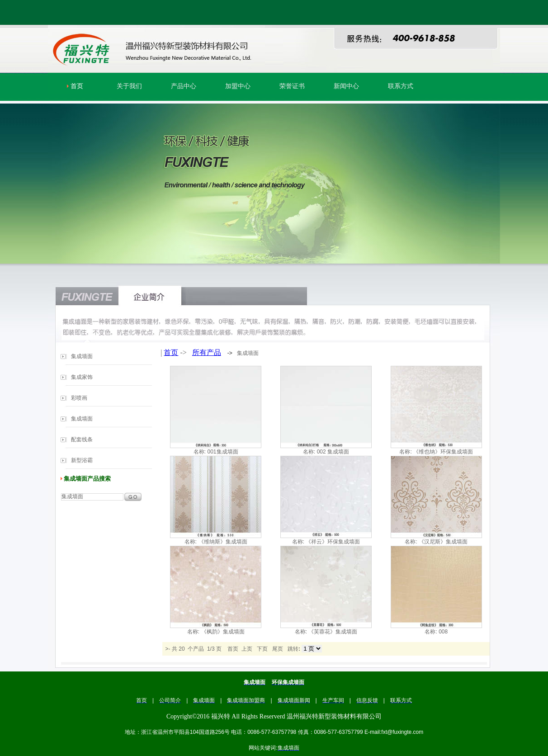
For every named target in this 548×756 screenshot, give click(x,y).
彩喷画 (79, 398)
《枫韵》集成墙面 (223, 632)
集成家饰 (82, 377)
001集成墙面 (222, 452)
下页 (262, 649)
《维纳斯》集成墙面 (223, 542)
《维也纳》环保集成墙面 (443, 452)
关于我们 (129, 86)
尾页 (278, 649)
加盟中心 (238, 86)
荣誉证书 (292, 86)
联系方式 (401, 86)
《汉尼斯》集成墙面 (443, 542)
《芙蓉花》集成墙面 (333, 632)
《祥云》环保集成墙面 (333, 542)
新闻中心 (346, 86)
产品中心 (184, 86)
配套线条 (82, 439)
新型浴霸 (82, 460)
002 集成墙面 (333, 452)
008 (443, 632)
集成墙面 (82, 356)
